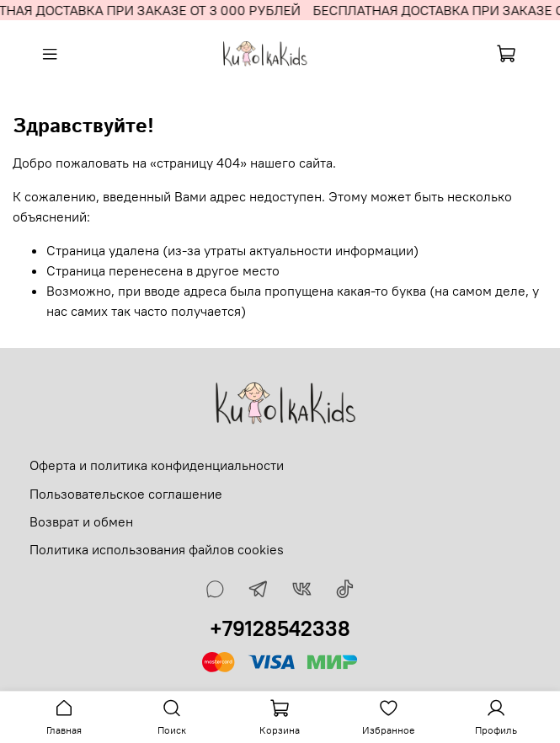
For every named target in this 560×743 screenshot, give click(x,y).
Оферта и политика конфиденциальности (157, 465)
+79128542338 (280, 628)
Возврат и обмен (81, 521)
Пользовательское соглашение (126, 494)
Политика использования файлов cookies (157, 549)
